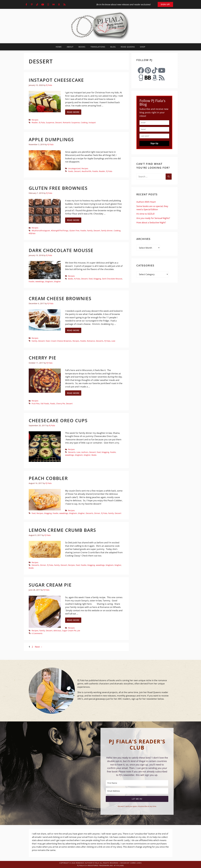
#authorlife (86, 171)
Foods (71, 171)
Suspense (50, 122)
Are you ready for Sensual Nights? (153, 218)
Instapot (92, 122)
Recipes (35, 120)
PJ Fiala (42, 122)
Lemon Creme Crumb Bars (62, 530)
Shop (143, 47)
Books (82, 47)
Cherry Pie (42, 358)
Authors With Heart (146, 202)
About (70, 47)
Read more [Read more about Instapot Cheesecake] (73, 112)
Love (113, 341)
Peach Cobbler (48, 478)
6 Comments (37, 633)
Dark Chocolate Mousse (61, 250)
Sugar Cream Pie (50, 585)
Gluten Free (74, 231)
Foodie (95, 171)
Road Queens (128, 47)
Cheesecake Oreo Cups (58, 420)
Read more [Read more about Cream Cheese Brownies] (73, 330)
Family (90, 231)
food (91, 279)
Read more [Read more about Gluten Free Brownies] (73, 220)
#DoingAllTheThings (60, 231)
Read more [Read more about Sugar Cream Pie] (73, 620)
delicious (57, 631)
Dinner (97, 513)
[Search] (169, 177)
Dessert (59, 122)
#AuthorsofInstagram (41, 231)
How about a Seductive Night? (151, 222)
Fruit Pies (36, 404)
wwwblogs (40, 281)
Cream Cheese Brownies (60, 298)
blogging (97, 279)
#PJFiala (32, 233)
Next (39, 647)
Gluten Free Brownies (58, 188)
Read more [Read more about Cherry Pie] (73, 393)
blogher (57, 281)
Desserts (100, 341)
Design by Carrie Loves (131, 863)
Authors (85, 452)
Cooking (84, 122)
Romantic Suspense (71, 122)
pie (79, 631)
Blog (113, 47)
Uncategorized (74, 168)
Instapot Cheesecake (56, 80)
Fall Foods (45, 404)
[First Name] (137, 783)
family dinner (107, 231)
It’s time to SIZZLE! (145, 214)
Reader (35, 122)
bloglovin (49, 281)
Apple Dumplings (51, 139)
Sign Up (154, 143)
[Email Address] (137, 791)
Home (59, 47)
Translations (98, 47)
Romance (91, 341)
